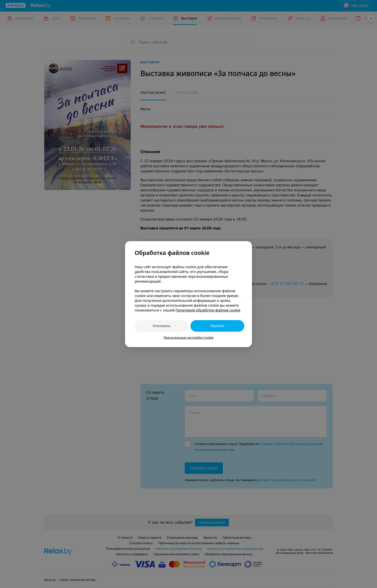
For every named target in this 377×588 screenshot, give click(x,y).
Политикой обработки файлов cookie (208, 310)
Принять (217, 326)
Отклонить (162, 326)
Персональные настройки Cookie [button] (188, 337)
